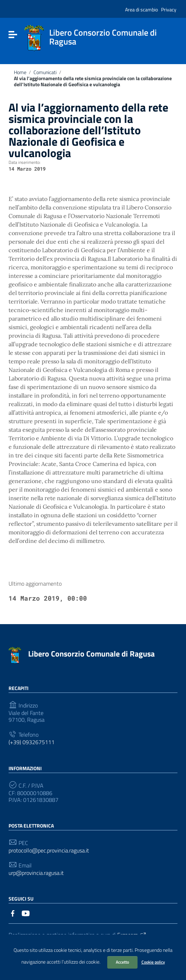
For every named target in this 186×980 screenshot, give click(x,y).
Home (20, 72)
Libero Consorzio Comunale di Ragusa (91, 654)
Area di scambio (141, 9)
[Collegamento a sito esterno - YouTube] (26, 913)
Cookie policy (153, 962)
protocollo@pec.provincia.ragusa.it (49, 851)
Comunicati (45, 72)
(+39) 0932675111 (32, 742)
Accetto (122, 962)
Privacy (169, 9)
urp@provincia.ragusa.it (36, 873)
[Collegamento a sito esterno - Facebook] (13, 913)
